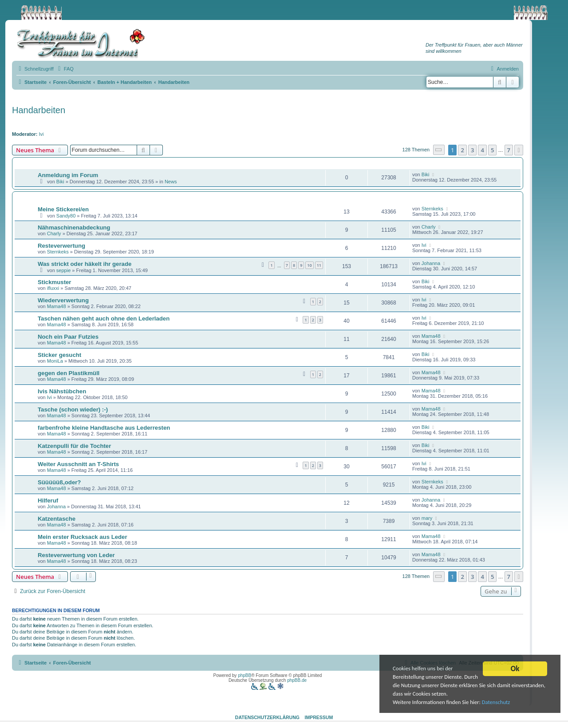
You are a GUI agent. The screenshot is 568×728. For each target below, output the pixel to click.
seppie (63, 270)
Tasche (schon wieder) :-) (73, 409)
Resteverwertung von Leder (76, 555)
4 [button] (482, 150)
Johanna (431, 263)
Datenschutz (504, 703)
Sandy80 (66, 216)
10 (309, 265)
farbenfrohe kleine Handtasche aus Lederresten (104, 428)
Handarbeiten (39, 110)
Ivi (41, 134)
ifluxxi (53, 288)
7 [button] (509, 150)
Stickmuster (55, 282)
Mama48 (57, 306)
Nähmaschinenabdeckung (74, 227)
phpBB (245, 675)
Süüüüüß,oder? (59, 482)
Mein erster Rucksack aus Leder (83, 537)
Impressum (319, 717)
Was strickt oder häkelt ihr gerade (85, 264)
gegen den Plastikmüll (69, 373)
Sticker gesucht (59, 355)
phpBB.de (297, 680)
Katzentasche (57, 519)
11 (319, 265)
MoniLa (55, 361)
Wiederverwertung (63, 300)
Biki (60, 182)
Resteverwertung (61, 246)
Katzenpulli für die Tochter (74, 446)
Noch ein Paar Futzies (68, 337)
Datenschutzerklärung (267, 717)
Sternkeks (432, 209)
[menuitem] (65, 69)
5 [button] (492, 150)
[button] (439, 150)
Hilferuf (48, 500)
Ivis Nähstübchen (62, 391)
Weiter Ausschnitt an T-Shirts (78, 464)
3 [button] (472, 150)
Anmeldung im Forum (68, 175)
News (171, 182)
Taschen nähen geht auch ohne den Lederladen (104, 318)
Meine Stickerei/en (63, 209)
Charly (54, 233)
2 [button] (462, 150)
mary (427, 518)
